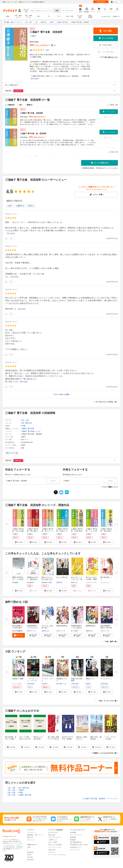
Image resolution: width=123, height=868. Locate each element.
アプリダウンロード (55, 837)
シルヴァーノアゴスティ (94, 583)
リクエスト (52, 852)
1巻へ (21, 105)
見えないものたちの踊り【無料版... (91, 579)
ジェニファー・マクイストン (110, 583)
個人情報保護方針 (76, 842)
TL (49, 16)
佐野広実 (59, 583)
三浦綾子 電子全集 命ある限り (106, 530)
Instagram (30, 852)
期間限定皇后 (91, 626)
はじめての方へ (106, 16)
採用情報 (73, 837)
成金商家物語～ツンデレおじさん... (33, 628)
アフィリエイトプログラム (57, 855)
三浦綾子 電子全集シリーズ (31, 431)
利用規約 (73, 840)
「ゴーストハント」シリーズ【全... (33, 681)
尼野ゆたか (45, 631)
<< (24, 156)
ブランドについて (76, 835)
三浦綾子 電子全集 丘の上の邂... (18, 530)
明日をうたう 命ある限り (39, 738)
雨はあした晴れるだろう (82, 738)
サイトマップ (74, 850)
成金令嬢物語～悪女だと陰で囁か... (106, 628)
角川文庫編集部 (17, 631)
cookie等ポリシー (76, 847)
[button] (19, 542)
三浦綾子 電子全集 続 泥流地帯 (33, 133)
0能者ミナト (90, 679)
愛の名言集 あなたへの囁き (11, 738)
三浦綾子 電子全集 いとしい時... (92, 530)
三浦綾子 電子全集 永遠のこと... (63, 530)
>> (99, 156)
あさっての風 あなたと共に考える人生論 (25, 739)
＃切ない (31, 206)
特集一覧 (30, 837)
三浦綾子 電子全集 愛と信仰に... (33, 530)
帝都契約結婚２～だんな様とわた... (77, 628)
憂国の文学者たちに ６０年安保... (18, 579)
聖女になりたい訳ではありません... (47, 579)
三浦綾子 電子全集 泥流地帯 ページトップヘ (100, 799)
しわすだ (66, 684)
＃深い (10, 206)
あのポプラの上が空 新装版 (68, 738)
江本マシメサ (31, 631)
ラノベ (59, 16)
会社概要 (73, 832)
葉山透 (88, 684)
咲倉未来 (45, 583)
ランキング (31, 840)
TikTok (29, 855)
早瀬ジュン (52, 583)
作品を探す (52, 835)
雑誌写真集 (90, 16)
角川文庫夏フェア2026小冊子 (18, 627)
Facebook (30, 860)
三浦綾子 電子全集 (27, 428)
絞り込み (26, 11)
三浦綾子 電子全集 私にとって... (48, 530)
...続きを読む (34, 79)
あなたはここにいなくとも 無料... (77, 579)
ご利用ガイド (116, 16)
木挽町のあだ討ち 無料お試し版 (33, 579)
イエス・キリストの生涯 (110, 738)
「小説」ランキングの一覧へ (108, 701)
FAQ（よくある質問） (55, 845)
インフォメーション (55, 847)
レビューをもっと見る (61, 394)
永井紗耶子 (31, 583)
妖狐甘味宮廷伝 (62, 626)
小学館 (23, 426)
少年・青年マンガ (18, 16)
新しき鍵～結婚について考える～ (53, 739)
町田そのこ (75, 583)
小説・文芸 (70, 16)
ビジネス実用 (80, 16)
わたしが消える (62, 577)
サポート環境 (53, 842)
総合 (8, 16)
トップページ (31, 832)
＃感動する (20, 206)
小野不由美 (31, 684)
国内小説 (29, 423)
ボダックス (21, 684)
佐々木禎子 (75, 631)
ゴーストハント (106, 679)
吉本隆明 (15, 583)
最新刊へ (30, 105)
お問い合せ (52, 850)
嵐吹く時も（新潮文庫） (96, 738)
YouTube (30, 857)
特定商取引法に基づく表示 (79, 845)
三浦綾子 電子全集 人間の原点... (77, 530)
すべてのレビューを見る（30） (107, 402)
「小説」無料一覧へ (111, 641)
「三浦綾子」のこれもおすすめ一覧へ (104, 753)
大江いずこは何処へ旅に (47, 627)
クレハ (14, 684)
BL (39, 16)
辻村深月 (45, 684)
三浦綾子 (33, 36)
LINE (29, 847)
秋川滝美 (59, 684)
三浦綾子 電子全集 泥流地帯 (31, 113)
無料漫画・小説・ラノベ (35, 835)
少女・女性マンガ (28, 16)
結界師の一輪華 (18, 679)
